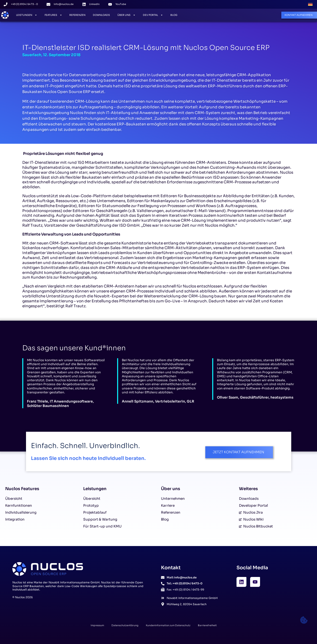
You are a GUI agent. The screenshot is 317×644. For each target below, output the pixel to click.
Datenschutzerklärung (125, 625)
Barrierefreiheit (207, 625)
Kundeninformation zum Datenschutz (168, 625)
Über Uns (126, 15)
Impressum (97, 625)
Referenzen (77, 15)
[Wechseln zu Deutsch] (310, 4)
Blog (174, 15)
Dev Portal (153, 15)
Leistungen (27, 15)
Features (53, 15)
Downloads (101, 15)
